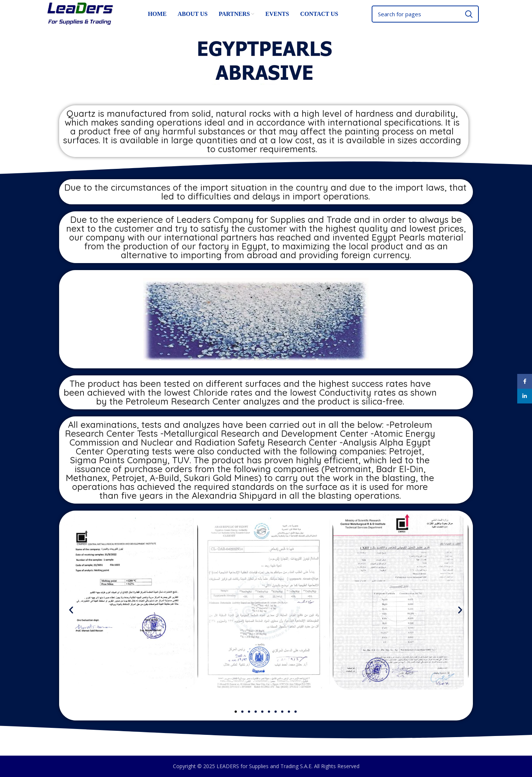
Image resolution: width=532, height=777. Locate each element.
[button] (71, 610)
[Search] (425, 14)
